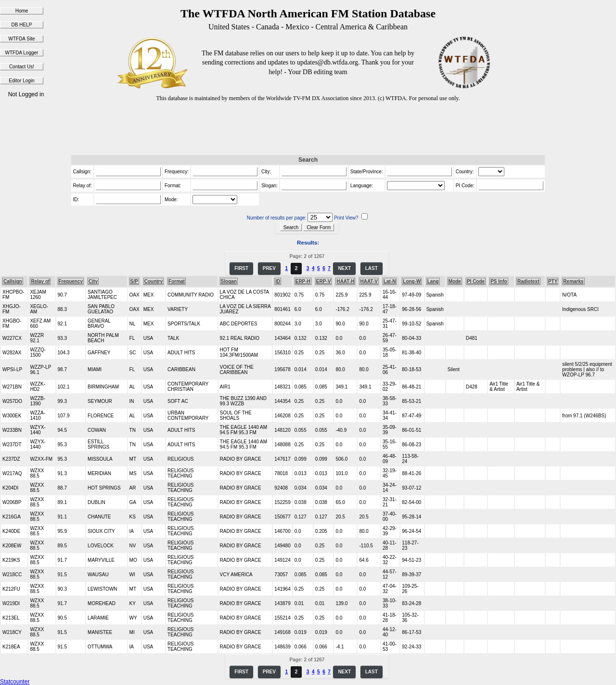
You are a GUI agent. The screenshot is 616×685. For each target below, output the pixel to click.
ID (278, 281)
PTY (553, 281)
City (93, 281)
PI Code (476, 281)
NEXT (344, 268)
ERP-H (303, 281)
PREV (269, 268)
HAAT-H (345, 281)
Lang (433, 281)
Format (177, 281)
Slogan (229, 281)
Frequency (71, 281)
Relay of (40, 281)
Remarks (573, 281)
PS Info (499, 281)
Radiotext (528, 281)
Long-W (412, 281)
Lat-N (390, 281)
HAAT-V (369, 281)
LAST (372, 268)
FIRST (241, 268)
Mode (455, 281)
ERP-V (324, 281)
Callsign (13, 281)
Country (154, 281)
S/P (134, 281)
